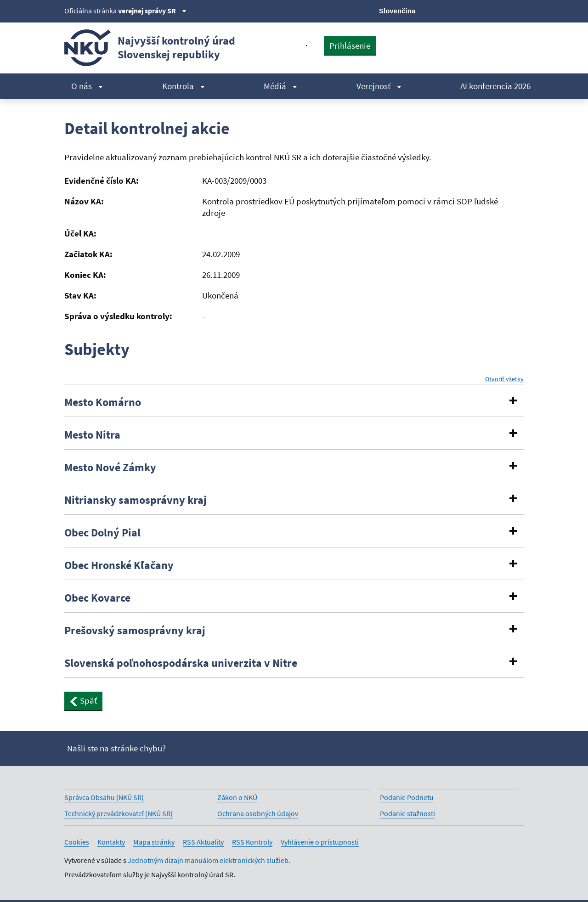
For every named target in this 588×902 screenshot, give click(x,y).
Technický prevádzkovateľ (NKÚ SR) (119, 813)
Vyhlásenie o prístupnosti (320, 842)
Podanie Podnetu (407, 797)
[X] (456, 10)
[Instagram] (518, 10)
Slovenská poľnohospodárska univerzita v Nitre (181, 663)
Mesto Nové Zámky (110, 468)
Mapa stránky (154, 842)
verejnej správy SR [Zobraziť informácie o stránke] (152, 11)
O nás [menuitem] (87, 86)
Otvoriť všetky (504, 379)
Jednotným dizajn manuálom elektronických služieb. (209, 860)
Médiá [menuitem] (280, 86)
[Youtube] (487, 10)
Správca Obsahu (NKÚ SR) (104, 797)
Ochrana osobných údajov (258, 813)
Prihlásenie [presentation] (350, 45)
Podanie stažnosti (407, 813)
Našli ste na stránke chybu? (116, 748)
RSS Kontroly (252, 842)
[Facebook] (472, 10)
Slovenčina (397, 11)
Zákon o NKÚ (237, 797)
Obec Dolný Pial (102, 533)
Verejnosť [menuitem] (379, 86)
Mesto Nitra (92, 435)
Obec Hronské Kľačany (119, 565)
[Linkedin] (502, 10)
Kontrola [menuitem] (184, 86)
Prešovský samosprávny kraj (135, 631)
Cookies (77, 842)
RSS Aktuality (203, 842)
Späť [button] (83, 700)
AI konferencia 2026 (495, 86)
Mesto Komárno (103, 402)
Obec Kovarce (97, 598)
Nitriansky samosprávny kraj (136, 500)
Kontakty (111, 842)
